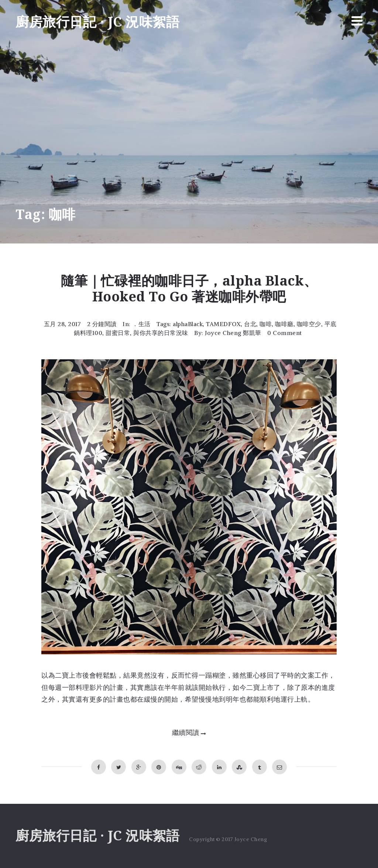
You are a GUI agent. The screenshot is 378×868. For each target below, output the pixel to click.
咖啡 (266, 324)
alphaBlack (188, 324)
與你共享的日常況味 (161, 333)
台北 (250, 324)
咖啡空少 (309, 324)
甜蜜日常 (118, 333)
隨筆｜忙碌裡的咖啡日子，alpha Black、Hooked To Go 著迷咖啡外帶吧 (189, 289)
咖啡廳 (284, 324)
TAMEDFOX (223, 324)
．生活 (141, 324)
